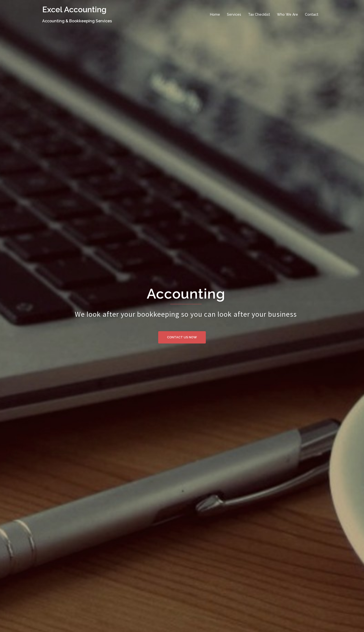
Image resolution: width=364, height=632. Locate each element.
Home (215, 14)
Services (234, 14)
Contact (312, 14)
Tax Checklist (259, 14)
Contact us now (182, 337)
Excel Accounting (74, 9)
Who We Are (287, 14)
